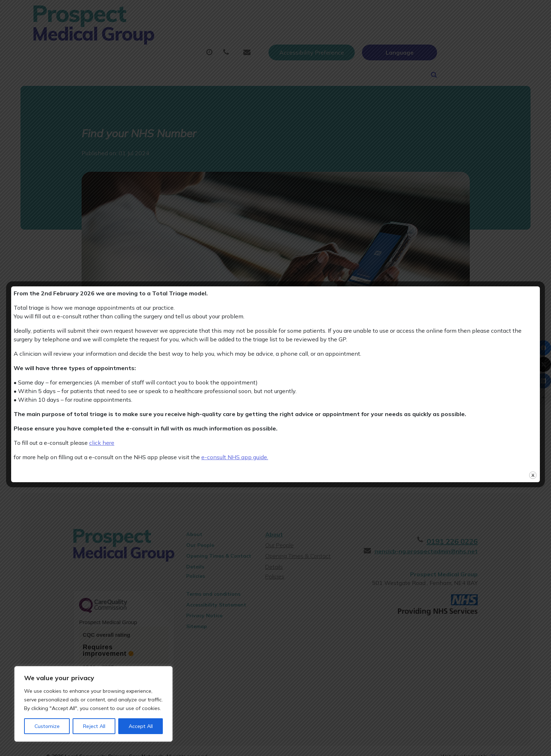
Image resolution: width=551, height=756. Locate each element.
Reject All (94, 726)
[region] (93, 704)
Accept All (141, 726)
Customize (47, 726)
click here (102, 443)
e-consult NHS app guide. (235, 457)
